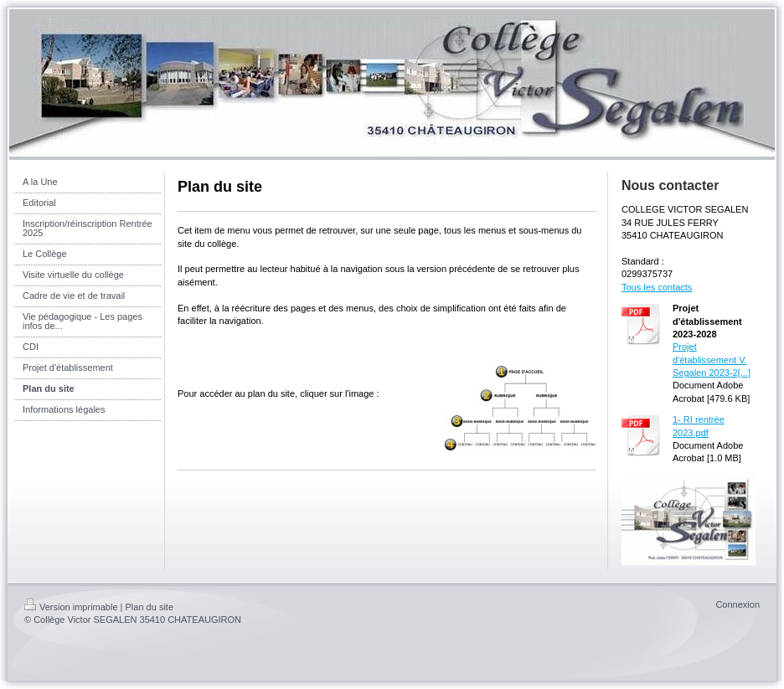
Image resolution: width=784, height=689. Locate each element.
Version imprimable (71, 607)
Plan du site (150, 607)
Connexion (738, 604)
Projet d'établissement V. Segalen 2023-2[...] (712, 360)
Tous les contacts (657, 287)
